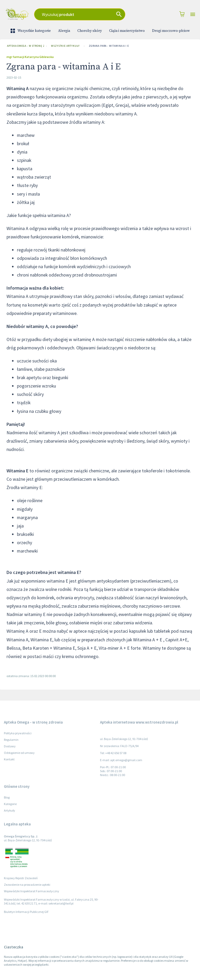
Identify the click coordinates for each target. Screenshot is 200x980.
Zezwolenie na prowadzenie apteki (27, 885)
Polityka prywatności (18, 733)
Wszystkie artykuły (65, 46)
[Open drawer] (193, 14)
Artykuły (10, 810)
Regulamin (11, 740)
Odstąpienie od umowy (19, 753)
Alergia (64, 31)
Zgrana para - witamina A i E (109, 46)
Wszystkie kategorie (31, 31)
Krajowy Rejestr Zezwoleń (21, 878)
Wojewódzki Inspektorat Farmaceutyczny (32, 891)
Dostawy (10, 746)
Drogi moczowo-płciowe (172, 31)
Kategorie (10, 804)
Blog (7, 797)
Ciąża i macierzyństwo (127, 31)
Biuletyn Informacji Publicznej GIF (26, 912)
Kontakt (9, 759)
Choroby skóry (90, 31)
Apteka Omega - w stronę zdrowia (24, 46)
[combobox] (86, 14)
